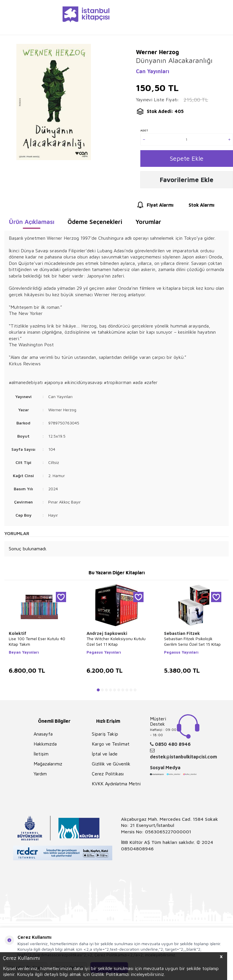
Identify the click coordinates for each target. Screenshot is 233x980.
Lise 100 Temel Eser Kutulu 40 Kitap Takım (37, 643)
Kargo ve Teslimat (111, 745)
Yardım (40, 775)
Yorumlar (148, 223)
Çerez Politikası (108, 775)
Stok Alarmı (196, 207)
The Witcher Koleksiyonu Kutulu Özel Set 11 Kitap (116, 643)
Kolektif (18, 635)
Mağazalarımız (48, 765)
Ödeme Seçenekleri (95, 223)
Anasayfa (43, 735)
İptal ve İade (105, 755)
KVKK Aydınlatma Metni (116, 785)
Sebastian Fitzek (182, 635)
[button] (98, 691)
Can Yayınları (153, 71)
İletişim (41, 755)
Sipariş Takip (105, 735)
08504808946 (137, 850)
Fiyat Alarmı (155, 207)
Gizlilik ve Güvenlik (111, 765)
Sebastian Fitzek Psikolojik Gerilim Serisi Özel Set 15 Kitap (192, 643)
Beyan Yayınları (24, 654)
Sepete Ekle (187, 159)
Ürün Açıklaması (32, 223)
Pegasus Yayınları (104, 654)
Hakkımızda (45, 745)
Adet (144, 130)
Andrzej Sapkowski (107, 635)
